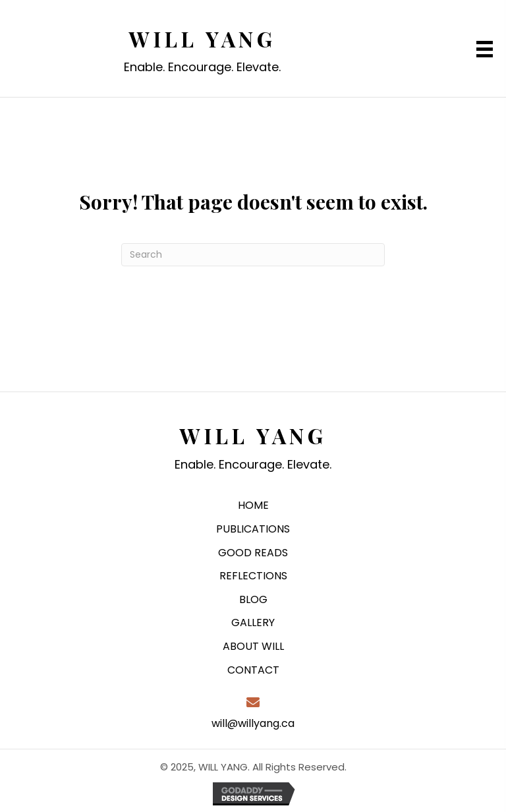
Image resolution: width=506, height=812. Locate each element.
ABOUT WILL (253, 646)
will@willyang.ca (253, 723)
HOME (253, 505)
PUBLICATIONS (253, 529)
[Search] (253, 255)
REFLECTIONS (253, 576)
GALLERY (253, 623)
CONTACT (253, 670)
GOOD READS (253, 553)
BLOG (253, 599)
